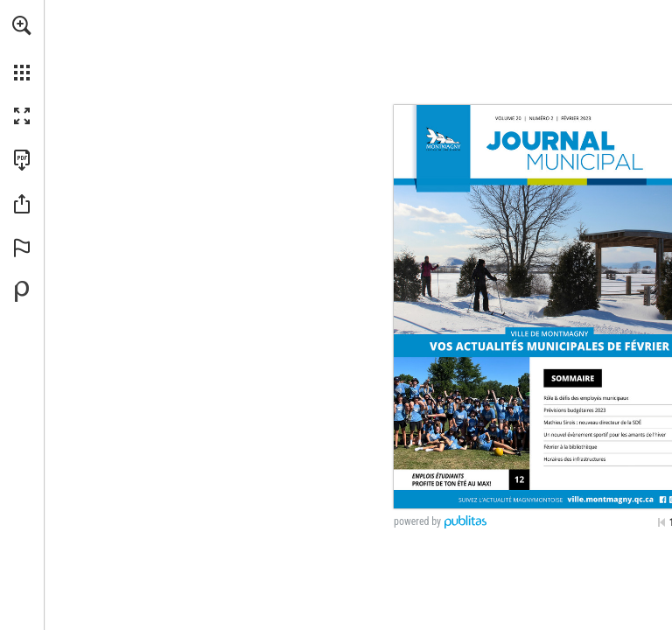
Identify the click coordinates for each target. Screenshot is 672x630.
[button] (22, 25)
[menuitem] (22, 48)
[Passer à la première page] (661, 522)
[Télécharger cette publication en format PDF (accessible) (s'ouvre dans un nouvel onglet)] (22, 160)
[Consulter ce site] (610, 497)
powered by (417, 521)
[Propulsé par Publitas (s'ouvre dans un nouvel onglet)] (22, 291)
